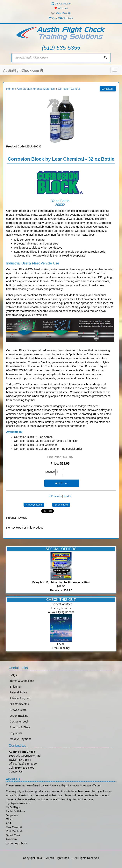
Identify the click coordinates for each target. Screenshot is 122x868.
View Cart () (63, 13)
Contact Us (16, 772)
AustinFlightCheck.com (23, 70)
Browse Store (18, 710)
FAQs (13, 675)
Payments (16, 733)
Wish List (61, 8)
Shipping (15, 687)
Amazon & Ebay (20, 727)
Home (10, 89)
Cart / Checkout (61, 18)
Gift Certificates (19, 704)
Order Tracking (19, 716)
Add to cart (62, 483)
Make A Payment (20, 739)
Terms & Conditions (22, 681)
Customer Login (20, 722)
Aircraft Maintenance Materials (36, 89)
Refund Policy (18, 692)
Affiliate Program (20, 698)
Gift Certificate (61, 4)
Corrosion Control (69, 89)
